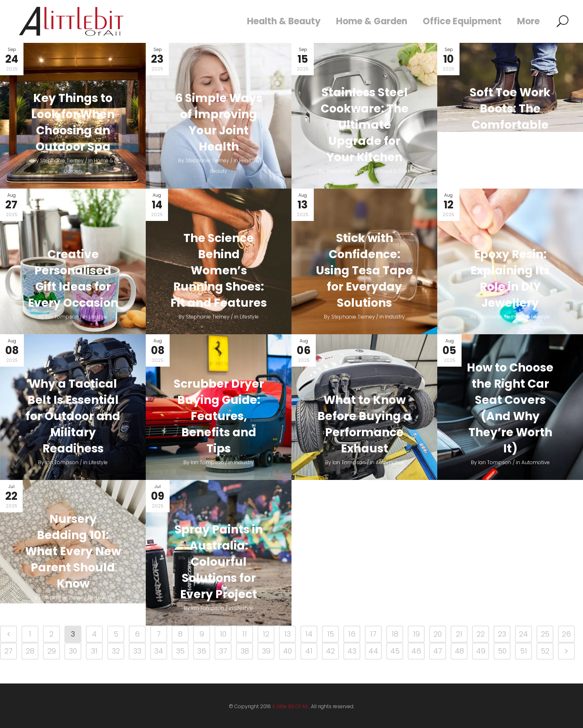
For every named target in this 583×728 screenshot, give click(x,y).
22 (481, 634)
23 (502, 634)
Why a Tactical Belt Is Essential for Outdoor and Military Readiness (73, 416)
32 (116, 651)
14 (309, 634)
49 (481, 651)
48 (459, 651)
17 (373, 634)
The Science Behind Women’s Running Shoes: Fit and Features (219, 271)
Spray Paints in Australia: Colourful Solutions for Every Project (219, 562)
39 (266, 651)
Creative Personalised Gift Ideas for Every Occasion (73, 279)
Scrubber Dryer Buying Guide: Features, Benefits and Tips (219, 416)
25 (545, 634)
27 (9, 651)
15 (331, 634)
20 (438, 634)
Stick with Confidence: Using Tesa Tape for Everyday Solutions (364, 271)
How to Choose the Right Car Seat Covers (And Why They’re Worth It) (510, 408)
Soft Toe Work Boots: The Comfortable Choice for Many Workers (510, 125)
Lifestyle (98, 317)
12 (266, 634)
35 (180, 651)
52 (545, 651)
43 (352, 651)
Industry (395, 317)
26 (566, 634)
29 (52, 651)
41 (309, 651)
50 (502, 651)
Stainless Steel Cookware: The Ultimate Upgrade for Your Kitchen (365, 125)
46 (416, 651)
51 (524, 651)
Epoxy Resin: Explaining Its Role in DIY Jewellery (510, 279)
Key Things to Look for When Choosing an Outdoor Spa (73, 122)
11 (245, 634)
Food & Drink (395, 171)
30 (73, 651)
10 (223, 634)
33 (137, 651)
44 (373, 651)
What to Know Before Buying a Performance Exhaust (364, 424)
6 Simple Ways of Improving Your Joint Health (219, 122)
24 (523, 634)
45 (395, 651)
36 (202, 651)
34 (159, 651)
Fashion (536, 171)
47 (438, 651)
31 (94, 651)
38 (245, 651)
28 (30, 651)
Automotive (390, 462)
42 (330, 651)
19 (416, 634)
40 (287, 651)
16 (352, 634)
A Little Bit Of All (290, 706)
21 (459, 634)
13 (287, 634)
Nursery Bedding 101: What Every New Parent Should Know (73, 551)
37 (223, 651)
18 (395, 634)
